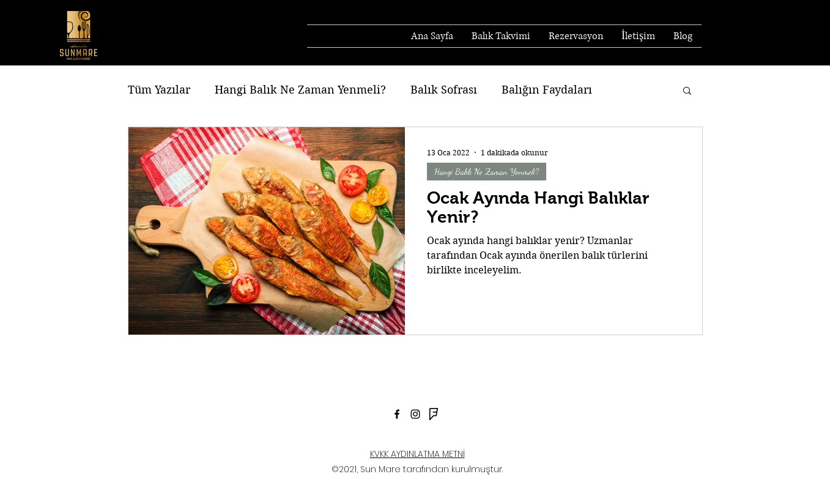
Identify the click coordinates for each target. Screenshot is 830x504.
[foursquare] (434, 414)
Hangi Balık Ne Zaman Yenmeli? (300, 90)
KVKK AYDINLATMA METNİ (417, 454)
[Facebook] (397, 414)
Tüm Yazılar (159, 90)
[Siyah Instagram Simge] (415, 414)
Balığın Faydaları (547, 90)
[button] (687, 91)
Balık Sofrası (444, 90)
